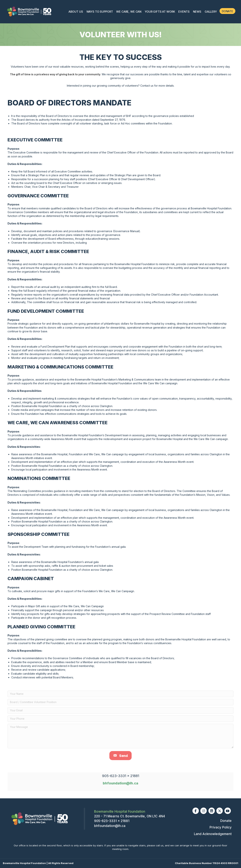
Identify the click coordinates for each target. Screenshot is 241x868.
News (197, 12)
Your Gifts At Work (160, 12)
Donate (227, 11)
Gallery (211, 12)
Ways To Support (100, 12)
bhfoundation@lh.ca (120, 783)
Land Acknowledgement (213, 834)
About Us (76, 12)
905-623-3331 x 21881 (112, 821)
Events (184, 12)
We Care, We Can (129, 12)
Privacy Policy (221, 827)
